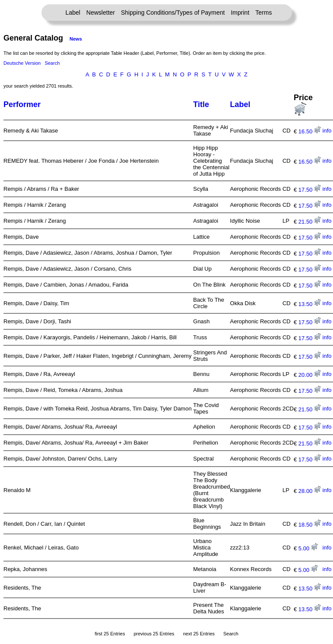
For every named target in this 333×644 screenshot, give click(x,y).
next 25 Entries (199, 634)
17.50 (310, 190)
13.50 (310, 304)
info (327, 131)
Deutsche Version (22, 63)
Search (52, 63)
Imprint (240, 13)
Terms (263, 13)
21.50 (310, 222)
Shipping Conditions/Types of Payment (173, 13)
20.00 (310, 375)
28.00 (310, 491)
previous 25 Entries (154, 634)
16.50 (310, 131)
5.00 (308, 548)
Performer (22, 104)
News (76, 39)
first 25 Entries (110, 634)
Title (201, 104)
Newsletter (101, 13)
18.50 (310, 525)
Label (73, 13)
